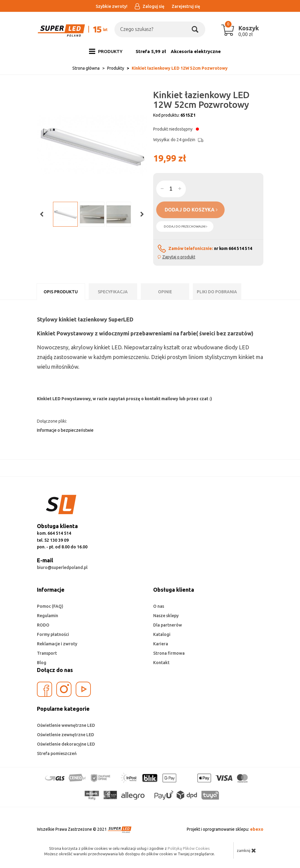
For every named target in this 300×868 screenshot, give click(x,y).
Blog (42, 663)
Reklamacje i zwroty (57, 644)
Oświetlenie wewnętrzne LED (66, 725)
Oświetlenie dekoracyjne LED (66, 744)
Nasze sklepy (166, 616)
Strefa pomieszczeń (57, 753)
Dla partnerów (168, 625)
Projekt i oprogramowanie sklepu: (225, 829)
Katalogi (162, 634)
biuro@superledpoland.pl (62, 567)
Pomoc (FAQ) (50, 606)
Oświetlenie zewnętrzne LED (66, 735)
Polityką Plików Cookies (189, 848)
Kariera (161, 644)
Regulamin (48, 616)
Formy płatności (53, 634)
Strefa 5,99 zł (151, 51)
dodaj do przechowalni (186, 226)
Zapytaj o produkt (179, 257)
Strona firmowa (169, 653)
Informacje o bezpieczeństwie (65, 430)
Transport (47, 653)
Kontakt (161, 663)
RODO (43, 625)
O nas (159, 606)
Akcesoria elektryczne (196, 51)
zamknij (246, 850)
